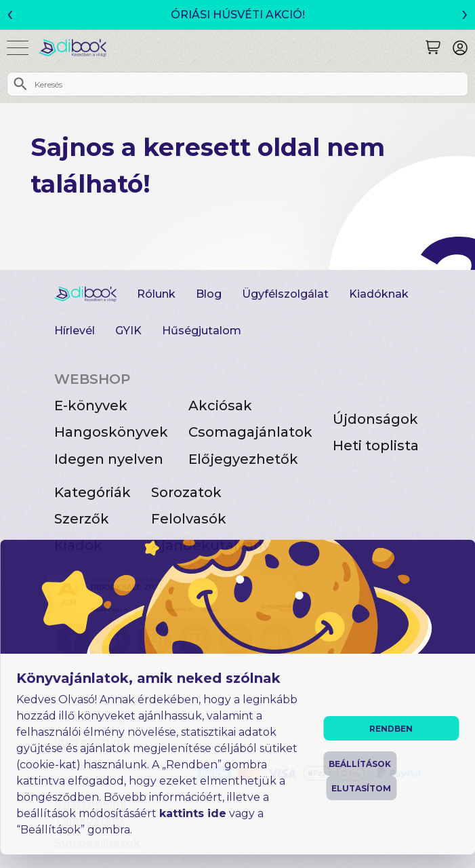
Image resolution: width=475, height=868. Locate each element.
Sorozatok (186, 492)
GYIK (128, 331)
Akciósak (220, 406)
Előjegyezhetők (243, 459)
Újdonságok (375, 419)
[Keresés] (433, 47)
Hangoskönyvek (111, 432)
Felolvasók (189, 519)
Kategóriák (92, 492)
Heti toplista (376, 446)
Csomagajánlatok (250, 432)
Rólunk (156, 294)
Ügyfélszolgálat (285, 294)
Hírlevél (75, 331)
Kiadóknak (379, 294)
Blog (209, 294)
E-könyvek (91, 406)
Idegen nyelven (109, 459)
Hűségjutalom (202, 331)
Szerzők (82, 519)
